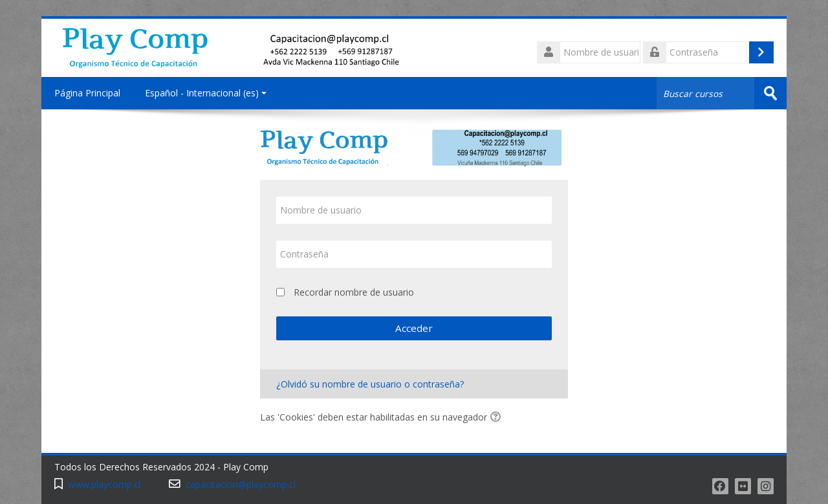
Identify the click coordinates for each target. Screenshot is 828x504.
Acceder (414, 328)
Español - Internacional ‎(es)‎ (206, 93)
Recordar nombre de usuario (354, 292)
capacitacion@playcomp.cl (241, 484)
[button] (497, 418)
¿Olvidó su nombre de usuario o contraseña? (370, 384)
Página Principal (87, 93)
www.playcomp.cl (104, 484)
